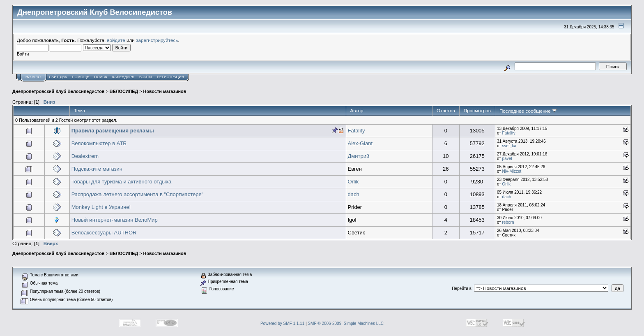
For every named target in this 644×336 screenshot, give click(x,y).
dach (354, 194)
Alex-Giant (360, 143)
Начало (33, 77)
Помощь (80, 77)
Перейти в (462, 288)
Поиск (101, 77)
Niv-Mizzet (512, 171)
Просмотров (477, 110)
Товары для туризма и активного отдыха (122, 182)
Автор (357, 110)
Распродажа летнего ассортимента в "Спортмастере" (138, 194)
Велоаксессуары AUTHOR (104, 233)
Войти (146, 77)
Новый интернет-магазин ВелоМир (115, 220)
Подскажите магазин (97, 169)
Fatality (356, 131)
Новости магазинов (165, 91)
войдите (116, 40)
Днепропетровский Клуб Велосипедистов (58, 91)
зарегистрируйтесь (157, 40)
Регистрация (170, 77)
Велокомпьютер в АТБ (99, 143)
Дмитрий (359, 156)
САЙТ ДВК (58, 77)
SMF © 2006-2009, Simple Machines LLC (346, 323)
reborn (508, 222)
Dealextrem (85, 156)
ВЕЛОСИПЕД (124, 91)
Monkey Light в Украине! (101, 207)
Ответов (446, 110)
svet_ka (509, 146)
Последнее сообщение (528, 111)
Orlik (353, 182)
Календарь (123, 77)
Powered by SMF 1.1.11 (282, 323)
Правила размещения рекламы (113, 131)
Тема (80, 110)
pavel (507, 159)
